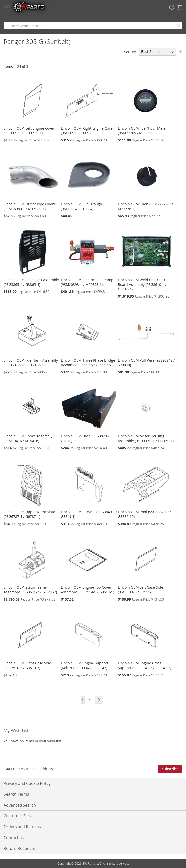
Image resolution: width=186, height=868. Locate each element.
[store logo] (29, 7)
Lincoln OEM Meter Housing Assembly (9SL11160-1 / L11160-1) (146, 438)
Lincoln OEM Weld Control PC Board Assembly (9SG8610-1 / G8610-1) (142, 284)
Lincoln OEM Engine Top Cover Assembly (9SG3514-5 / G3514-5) (87, 590)
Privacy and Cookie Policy (27, 783)
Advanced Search (20, 805)
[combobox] (93, 26)
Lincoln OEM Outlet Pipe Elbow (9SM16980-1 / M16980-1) (29, 206)
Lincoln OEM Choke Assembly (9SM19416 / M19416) (28, 438)
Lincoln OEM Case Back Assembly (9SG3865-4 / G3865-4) (31, 282)
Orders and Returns (22, 827)
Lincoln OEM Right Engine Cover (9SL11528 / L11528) (87, 131)
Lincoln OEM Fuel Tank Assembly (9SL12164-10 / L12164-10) (31, 363)
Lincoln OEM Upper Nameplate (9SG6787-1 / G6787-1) (29, 514)
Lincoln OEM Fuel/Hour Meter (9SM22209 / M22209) (142, 131)
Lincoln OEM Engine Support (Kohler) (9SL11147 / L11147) (85, 665)
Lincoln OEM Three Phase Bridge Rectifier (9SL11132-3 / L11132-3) (88, 363)
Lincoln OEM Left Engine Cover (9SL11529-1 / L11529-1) (29, 131)
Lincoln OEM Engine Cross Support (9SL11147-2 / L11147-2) (145, 665)
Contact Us (14, 838)
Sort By (130, 51)
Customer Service (20, 816)
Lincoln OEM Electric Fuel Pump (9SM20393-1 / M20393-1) (87, 282)
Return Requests (19, 848)
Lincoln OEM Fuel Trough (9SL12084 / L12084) (81, 206)
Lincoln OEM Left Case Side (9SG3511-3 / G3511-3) (140, 590)
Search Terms (16, 794)
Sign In (172, 7)
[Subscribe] (170, 769)
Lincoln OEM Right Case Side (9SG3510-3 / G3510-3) (27, 665)
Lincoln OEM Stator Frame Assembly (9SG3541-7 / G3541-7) (30, 590)
